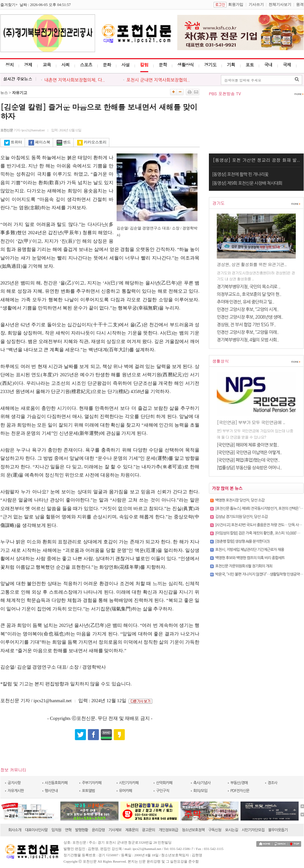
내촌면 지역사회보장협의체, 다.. (75, 80)
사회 (65, 65)
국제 (287, 65)
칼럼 (144, 65)
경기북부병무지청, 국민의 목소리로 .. (249, 287)
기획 (231, 65)
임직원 (56, 830)
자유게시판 (16, 791)
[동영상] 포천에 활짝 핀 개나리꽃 (240, 174)
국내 (268, 65)
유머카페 (126, 791)
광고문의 (148, 830)
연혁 (68, 830)
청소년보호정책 (193, 830)
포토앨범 (88, 791)
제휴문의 (132, 830)
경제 (28, 65)
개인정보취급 (168, 830)
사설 (125, 65)
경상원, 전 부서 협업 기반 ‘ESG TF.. (246, 325)
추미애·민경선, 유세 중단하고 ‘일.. (245, 302)
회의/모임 (201, 791)
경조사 (273, 783)
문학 (163, 65)
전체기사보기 (280, 4)
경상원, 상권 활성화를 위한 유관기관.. (252, 264)
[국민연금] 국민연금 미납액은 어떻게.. (249, 453)
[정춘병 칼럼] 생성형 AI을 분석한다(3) (242, 541)
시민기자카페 (129, 783)
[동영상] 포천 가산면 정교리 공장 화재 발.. (256, 160)
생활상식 (185, 65)
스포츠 (86, 65)
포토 (250, 65)
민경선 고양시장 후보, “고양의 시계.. (248, 309)
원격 (300, 4)
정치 (9, 65)
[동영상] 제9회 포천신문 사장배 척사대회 (247, 183)
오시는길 (231, 830)
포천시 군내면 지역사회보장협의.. (158, 80)
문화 (107, 65)
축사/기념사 (202, 783)
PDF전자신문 (240, 791)
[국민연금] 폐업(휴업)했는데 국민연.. (248, 460)
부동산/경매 (239, 783)
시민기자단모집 (253, 830)
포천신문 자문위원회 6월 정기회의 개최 (244, 566)
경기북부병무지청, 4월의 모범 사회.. (248, 340)
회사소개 (15, 830)
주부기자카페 (92, 783)
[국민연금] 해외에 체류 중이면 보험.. (248, 445)
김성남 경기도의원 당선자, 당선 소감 (241, 517)
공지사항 (14, 783)
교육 (47, 65)
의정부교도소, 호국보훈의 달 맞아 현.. (249, 294)
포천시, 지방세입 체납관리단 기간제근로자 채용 (250, 550)
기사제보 (115, 830)
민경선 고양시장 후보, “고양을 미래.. (248, 332)
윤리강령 (98, 830)
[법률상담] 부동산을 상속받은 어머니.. (249, 468)
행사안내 (51, 791)
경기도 (210, 65)
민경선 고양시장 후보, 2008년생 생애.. (250, 317)
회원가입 (236, 4)
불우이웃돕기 (278, 830)
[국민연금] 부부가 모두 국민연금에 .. (251, 422)
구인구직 (163, 791)
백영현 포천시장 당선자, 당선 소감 (240, 500)
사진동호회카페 (56, 783)
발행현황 (82, 830)
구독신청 (215, 830)
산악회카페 (164, 783)
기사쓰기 (256, 4)
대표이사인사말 (36, 830)
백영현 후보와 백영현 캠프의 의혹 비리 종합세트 (250, 558)
